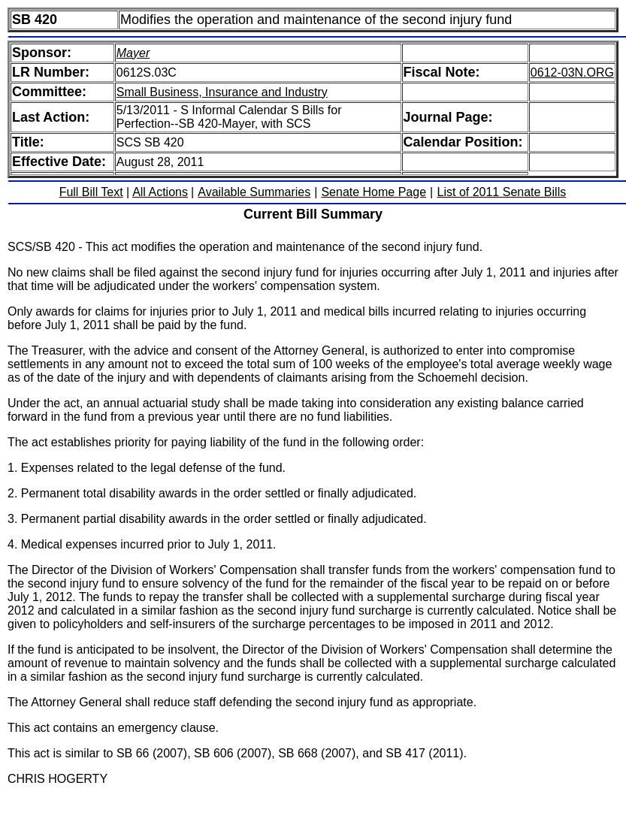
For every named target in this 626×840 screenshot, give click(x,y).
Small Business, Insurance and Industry (222, 92)
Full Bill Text (91, 192)
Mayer (133, 53)
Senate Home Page (373, 192)
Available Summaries (254, 192)
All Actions (160, 192)
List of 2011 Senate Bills (502, 192)
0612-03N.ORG (572, 73)
